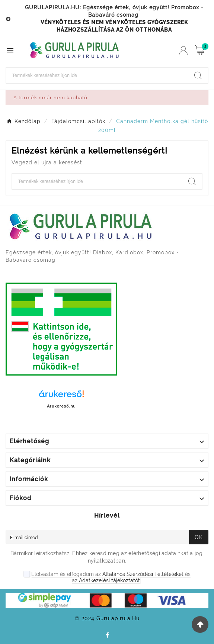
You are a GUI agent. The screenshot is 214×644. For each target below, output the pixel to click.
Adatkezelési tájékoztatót (109, 580)
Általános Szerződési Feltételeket (143, 574)
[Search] (97, 75)
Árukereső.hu (61, 406)
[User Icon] (183, 50)
